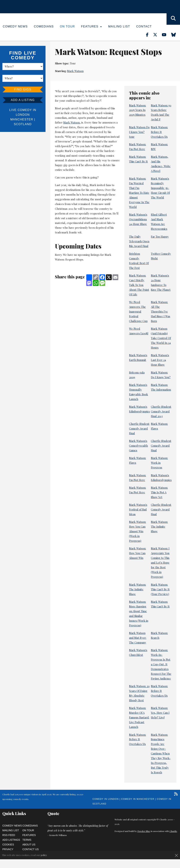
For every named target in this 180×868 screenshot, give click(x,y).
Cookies (8, 845)
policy (44, 855)
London (23, 115)
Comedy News (15, 26)
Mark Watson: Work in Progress (159, 463)
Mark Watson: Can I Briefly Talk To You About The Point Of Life (139, 285)
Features (92, 26)
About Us (29, 845)
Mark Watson (75, 71)
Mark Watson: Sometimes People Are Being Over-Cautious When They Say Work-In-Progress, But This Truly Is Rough (161, 754)
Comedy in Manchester (138, 799)
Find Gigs (23, 89)
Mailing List (119, 26)
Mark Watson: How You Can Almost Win (138, 553)
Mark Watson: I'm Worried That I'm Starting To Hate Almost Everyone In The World (139, 193)
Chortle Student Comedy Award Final (139, 428)
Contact (144, 26)
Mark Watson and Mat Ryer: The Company (138, 638)
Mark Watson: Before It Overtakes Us (159, 132)
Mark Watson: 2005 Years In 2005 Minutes (138, 110)
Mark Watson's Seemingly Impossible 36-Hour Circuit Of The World (160, 188)
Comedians (44, 26)
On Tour (67, 26)
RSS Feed (9, 835)
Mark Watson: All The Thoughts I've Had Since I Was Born (161, 311)
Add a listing (23, 100)
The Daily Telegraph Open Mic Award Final (139, 241)
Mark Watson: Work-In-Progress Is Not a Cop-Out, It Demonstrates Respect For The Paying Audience (161, 664)
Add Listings (11, 840)
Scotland (23, 124)
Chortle (173, 831)
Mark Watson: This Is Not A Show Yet (159, 492)
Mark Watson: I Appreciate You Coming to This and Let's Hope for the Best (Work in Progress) (160, 563)
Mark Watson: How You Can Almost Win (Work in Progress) (138, 531)
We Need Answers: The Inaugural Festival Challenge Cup (138, 311)
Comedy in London (106, 799)
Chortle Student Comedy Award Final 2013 (161, 411)
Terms (27, 840)
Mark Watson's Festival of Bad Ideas (138, 509)
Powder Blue (144, 831)
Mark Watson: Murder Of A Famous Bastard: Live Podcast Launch (139, 717)
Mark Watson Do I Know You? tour (139, 132)
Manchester (22, 119)
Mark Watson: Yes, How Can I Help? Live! (160, 713)
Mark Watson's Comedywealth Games (138, 446)
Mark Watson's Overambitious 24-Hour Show (138, 219)
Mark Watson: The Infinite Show (159, 527)
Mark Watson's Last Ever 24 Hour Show (160, 360)
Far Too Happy (160, 237)
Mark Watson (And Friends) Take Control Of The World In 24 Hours (161, 338)
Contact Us (31, 849)
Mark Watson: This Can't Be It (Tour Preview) (160, 589)
